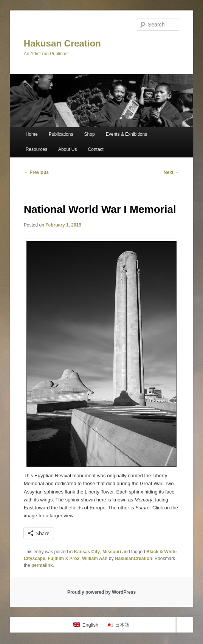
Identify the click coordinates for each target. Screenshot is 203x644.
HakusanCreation (134, 559)
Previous (36, 172)
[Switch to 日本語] (118, 625)
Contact (96, 149)
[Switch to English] (86, 625)
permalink (42, 565)
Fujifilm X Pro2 (64, 559)
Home (32, 134)
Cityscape (35, 559)
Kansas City (87, 552)
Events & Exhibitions (126, 134)
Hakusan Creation (62, 43)
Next (171, 172)
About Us (67, 149)
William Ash (95, 559)
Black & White (161, 552)
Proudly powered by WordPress (101, 592)
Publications (61, 134)
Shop (90, 134)
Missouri (112, 552)
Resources (36, 149)
